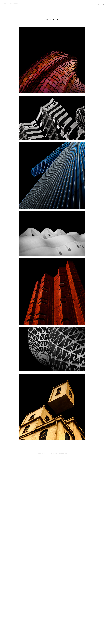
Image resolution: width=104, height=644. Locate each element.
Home (50, 4)
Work (55, 4)
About (83, 4)
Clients (72, 4)
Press (78, 4)
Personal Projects (63, 4)
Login (95, 4)
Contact (89, 4)
